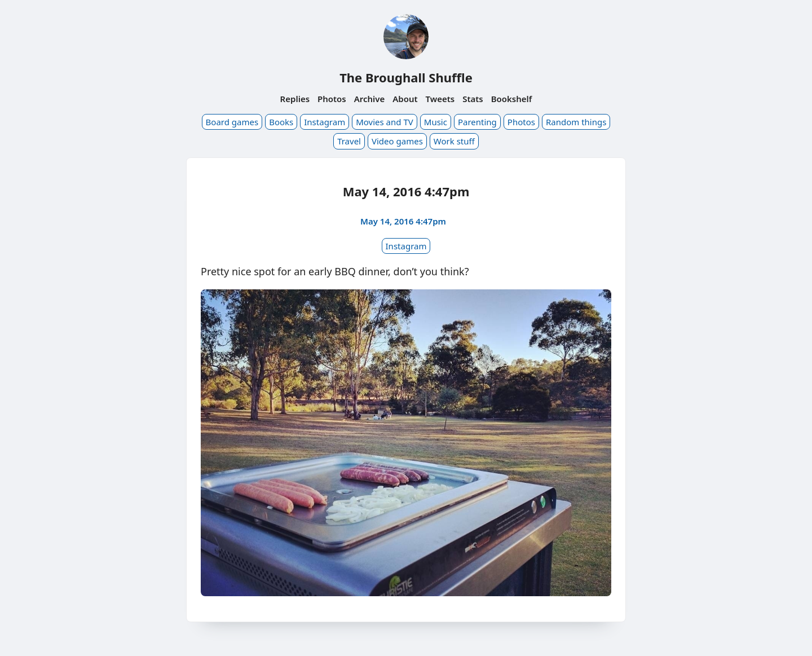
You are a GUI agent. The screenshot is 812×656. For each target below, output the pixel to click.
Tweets (440, 99)
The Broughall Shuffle (406, 77)
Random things (576, 122)
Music (436, 122)
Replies (295, 99)
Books (281, 122)
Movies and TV (385, 122)
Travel (349, 141)
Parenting (477, 122)
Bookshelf (512, 99)
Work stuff (454, 141)
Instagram (325, 122)
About (405, 99)
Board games (232, 122)
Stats (473, 99)
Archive (370, 99)
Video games (397, 141)
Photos (332, 99)
